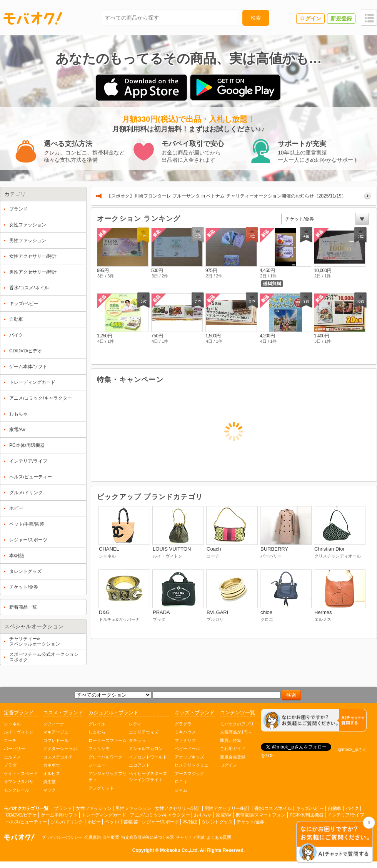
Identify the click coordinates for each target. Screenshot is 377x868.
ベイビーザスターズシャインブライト (148, 777)
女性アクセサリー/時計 (178, 808)
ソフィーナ (54, 724)
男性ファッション (133, 808)
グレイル (97, 724)
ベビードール (187, 749)
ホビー (94, 822)
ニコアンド (139, 765)
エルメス (12, 757)
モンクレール (17, 790)
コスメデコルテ (58, 757)
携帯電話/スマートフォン (260, 815)
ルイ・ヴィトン (19, 732)
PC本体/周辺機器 (307, 815)
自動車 (334, 808)
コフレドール (56, 740)
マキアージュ (56, 732)
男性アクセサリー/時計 (227, 808)
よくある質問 (219, 837)
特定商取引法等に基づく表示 (148, 837)
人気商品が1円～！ (238, 732)
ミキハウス (185, 732)
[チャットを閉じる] (369, 823)
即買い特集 (231, 740)
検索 (256, 18)
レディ (135, 724)
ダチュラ (137, 740)
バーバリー (14, 749)
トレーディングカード (104, 815)
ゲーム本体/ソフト (59, 815)
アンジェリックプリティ (108, 777)
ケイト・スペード (21, 773)
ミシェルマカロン (146, 749)
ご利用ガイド (233, 749)
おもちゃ (203, 815)
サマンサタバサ (19, 782)
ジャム (181, 790)
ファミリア (185, 740)
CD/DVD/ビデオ (21, 815)
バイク (352, 808)
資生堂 (49, 782)
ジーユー (97, 765)
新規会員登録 (233, 757)
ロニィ (181, 782)
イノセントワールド (148, 757)
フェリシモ (99, 749)
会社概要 (111, 837)
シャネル (12, 724)
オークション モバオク (19, 837)
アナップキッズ (189, 757)
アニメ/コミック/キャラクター (160, 815)
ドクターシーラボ (60, 749)
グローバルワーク (105, 757)
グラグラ (183, 724)
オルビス (52, 773)
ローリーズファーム (108, 740)
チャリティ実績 (190, 837)
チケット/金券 (250, 822)
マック (49, 790)
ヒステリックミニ (192, 765)
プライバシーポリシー (62, 837)
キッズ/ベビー (310, 808)
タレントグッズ (217, 822)
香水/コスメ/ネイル (273, 808)
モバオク (33, 18)
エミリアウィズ (144, 732)
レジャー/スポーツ (160, 822)
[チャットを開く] (335, 842)
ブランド (63, 808)
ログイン (229, 765)
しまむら (97, 732)
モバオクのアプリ (237, 724)
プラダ (10, 765)
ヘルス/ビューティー (26, 822)
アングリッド (101, 788)
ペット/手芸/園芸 (121, 822)
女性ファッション (93, 808)
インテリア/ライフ (346, 815)
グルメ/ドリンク (67, 822)
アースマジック (189, 773)
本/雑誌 (190, 822)
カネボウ (52, 765)
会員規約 (92, 837)
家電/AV (224, 815)
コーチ (10, 740)
